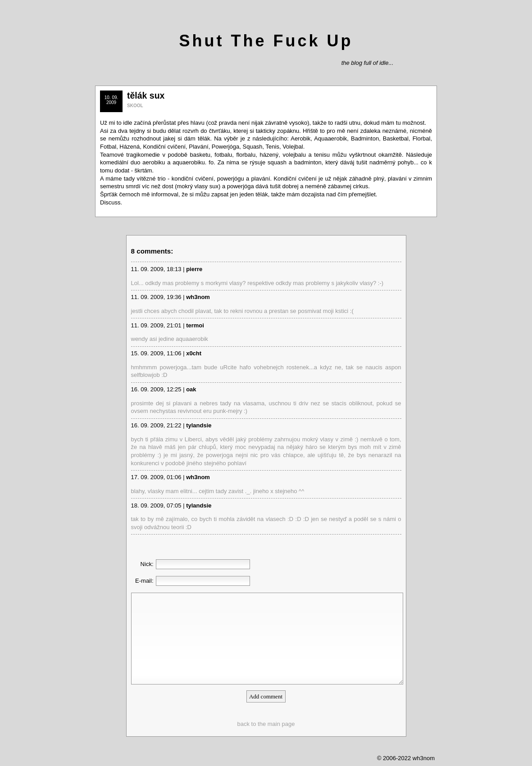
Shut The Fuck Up (266, 41)
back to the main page (266, 724)
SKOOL (135, 106)
